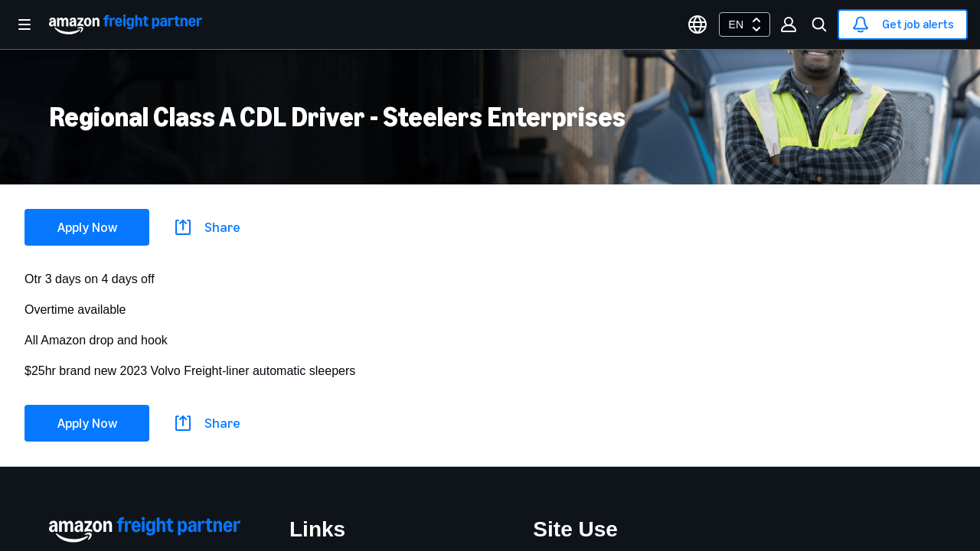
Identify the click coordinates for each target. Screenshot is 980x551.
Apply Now (87, 227)
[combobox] (745, 24)
